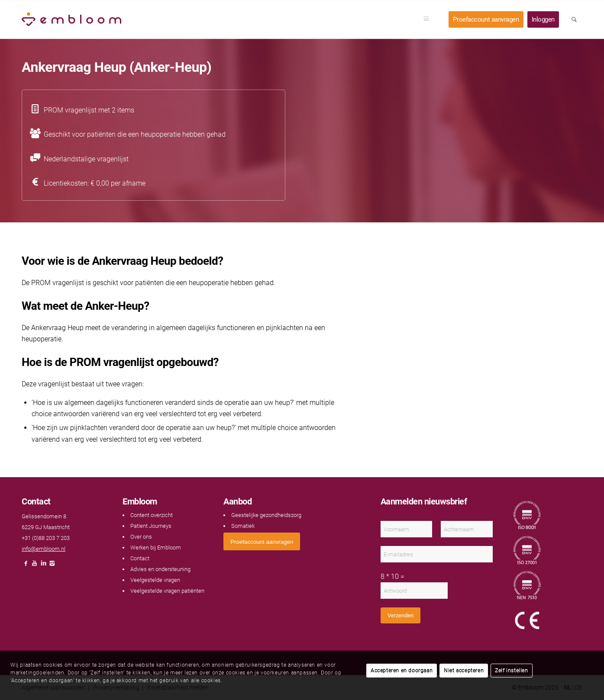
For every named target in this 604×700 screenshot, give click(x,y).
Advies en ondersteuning (160, 569)
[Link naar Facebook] (26, 566)
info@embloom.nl (44, 549)
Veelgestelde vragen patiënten (167, 591)
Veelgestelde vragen (155, 580)
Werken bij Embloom (156, 547)
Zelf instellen (511, 671)
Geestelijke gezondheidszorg (266, 515)
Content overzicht (152, 515)
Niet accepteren (464, 671)
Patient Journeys (151, 526)
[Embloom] (71, 19)
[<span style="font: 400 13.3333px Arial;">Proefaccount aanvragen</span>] (262, 541)
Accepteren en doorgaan (402, 671)
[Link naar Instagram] (52, 566)
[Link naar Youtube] (35, 566)
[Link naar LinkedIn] (43, 566)
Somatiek (243, 526)
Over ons (141, 537)
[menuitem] (429, 19)
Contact (140, 558)
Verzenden (401, 615)
